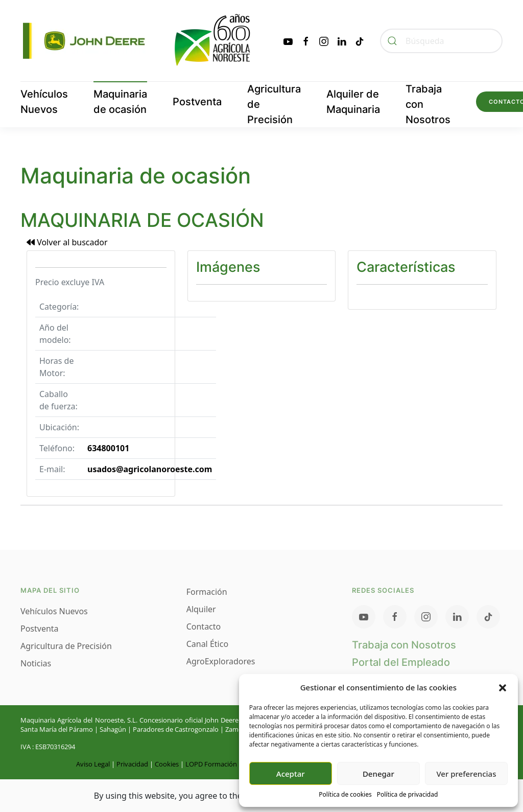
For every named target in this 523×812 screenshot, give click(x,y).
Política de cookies (345, 794)
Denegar (378, 774)
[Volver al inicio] (138, 41)
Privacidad (132, 764)
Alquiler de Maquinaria (353, 102)
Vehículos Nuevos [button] (44, 102)
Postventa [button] (197, 102)
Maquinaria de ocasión (120, 102)
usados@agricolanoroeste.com (150, 469)
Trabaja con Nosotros (428, 104)
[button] (503, 687)
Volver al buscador (67, 242)
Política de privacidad (408, 794)
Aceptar (291, 774)
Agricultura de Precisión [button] (274, 104)
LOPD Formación (211, 764)
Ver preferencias (466, 774)
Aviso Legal (93, 764)
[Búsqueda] (441, 41)
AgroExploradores (221, 661)
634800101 (108, 448)
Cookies (167, 764)
